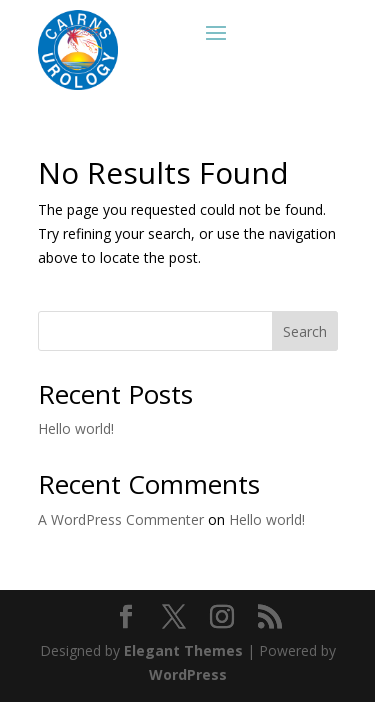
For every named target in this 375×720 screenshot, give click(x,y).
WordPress (188, 674)
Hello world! (76, 428)
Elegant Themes (183, 650)
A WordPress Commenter (121, 519)
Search (305, 331)
